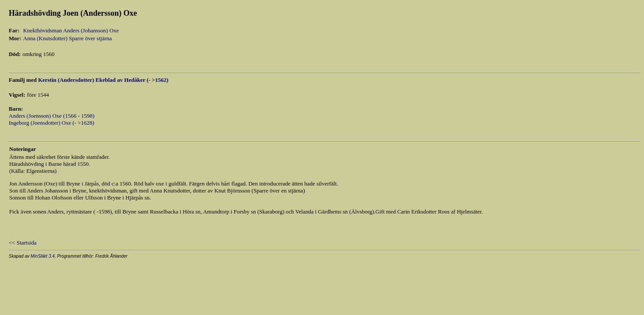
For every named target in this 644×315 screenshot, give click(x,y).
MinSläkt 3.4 (43, 256)
